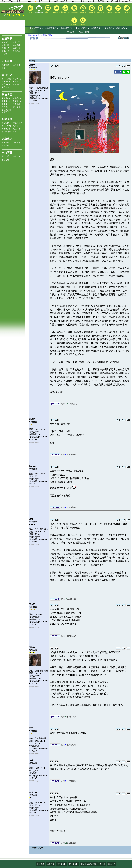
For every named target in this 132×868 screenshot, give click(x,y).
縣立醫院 (5, 123)
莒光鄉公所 (6, 84)
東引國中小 (6, 98)
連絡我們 (112, 864)
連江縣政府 (6, 126)
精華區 (43, 35)
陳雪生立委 (18, 79)
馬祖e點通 (6, 129)
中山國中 (5, 104)
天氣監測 (127, 9)
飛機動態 (5, 45)
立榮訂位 (5, 48)
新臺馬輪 (74, 9)
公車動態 (17, 142)
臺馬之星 (17, 51)
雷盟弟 (50, 35)
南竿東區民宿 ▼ (36, 28)
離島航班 (5, 42)
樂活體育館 (6, 131)
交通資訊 (7, 38)
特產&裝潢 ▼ (122, 28)
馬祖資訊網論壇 (33, 35)
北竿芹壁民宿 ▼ (83, 28)
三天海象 (17, 65)
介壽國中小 (18, 98)
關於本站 (5, 156)
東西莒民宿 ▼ (97, 28)
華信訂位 (17, 48)
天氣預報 (118, 9)
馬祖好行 (17, 129)
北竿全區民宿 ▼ (67, 28)
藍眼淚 (109, 9)
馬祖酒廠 (92, 9)
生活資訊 (74, 21)
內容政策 (51, 864)
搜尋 (83, 21)
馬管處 (16, 126)
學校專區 (7, 94)
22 (67, 403)
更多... (4, 68)
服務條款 (40, 864)
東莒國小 (17, 107)
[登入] (81, 32)
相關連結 (7, 119)
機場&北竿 (65, 9)
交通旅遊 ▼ (72, 32)
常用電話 (5, 142)
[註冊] (88, 32)
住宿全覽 (101, 9)
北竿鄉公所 (18, 81)
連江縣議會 (6, 79)
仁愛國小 (17, 104)
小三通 (4, 54)
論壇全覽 (5, 160)
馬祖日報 (48, 9)
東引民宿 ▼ (110, 28)
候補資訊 (17, 45)
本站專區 (7, 152)
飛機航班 (57, 9)
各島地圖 (5, 145)
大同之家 (5, 87)
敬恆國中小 (18, 101)
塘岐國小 (5, 107)
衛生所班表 (18, 123)
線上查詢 (7, 139)
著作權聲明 (73, 864)
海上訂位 (5, 51)
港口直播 (83, 9)
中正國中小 (6, 101)
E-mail (103, 864)
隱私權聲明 (62, 864)
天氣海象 (7, 61)
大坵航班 (17, 42)
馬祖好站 (7, 75)
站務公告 (17, 156)
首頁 (30, 9)
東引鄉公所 (18, 84)
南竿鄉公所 (6, 81)
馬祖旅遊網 (39, 9)
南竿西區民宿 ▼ (52, 28)
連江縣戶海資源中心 (6, 111)
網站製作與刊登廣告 (89, 864)
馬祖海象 (5, 65)
